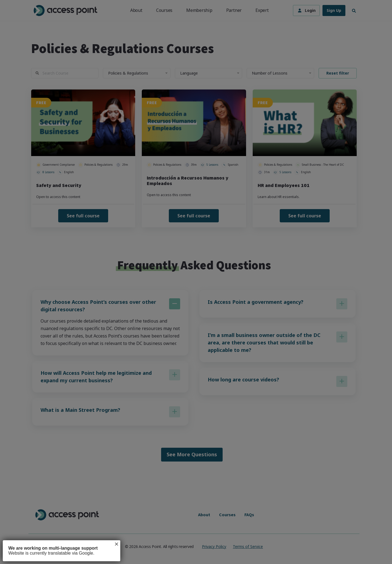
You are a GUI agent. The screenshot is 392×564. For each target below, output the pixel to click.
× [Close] (116, 544)
